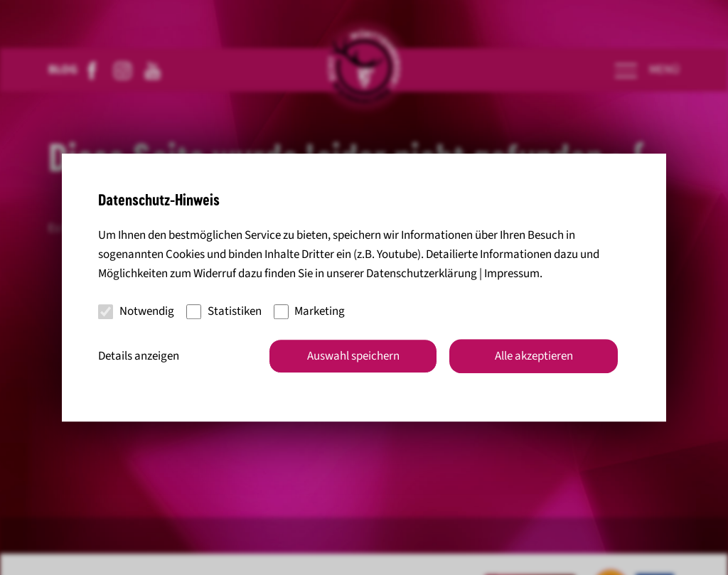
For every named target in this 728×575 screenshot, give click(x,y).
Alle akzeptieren (534, 356)
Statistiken (224, 311)
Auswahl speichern (353, 356)
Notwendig (136, 311)
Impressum (512, 274)
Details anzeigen (139, 356)
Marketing (310, 311)
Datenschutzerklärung (422, 274)
